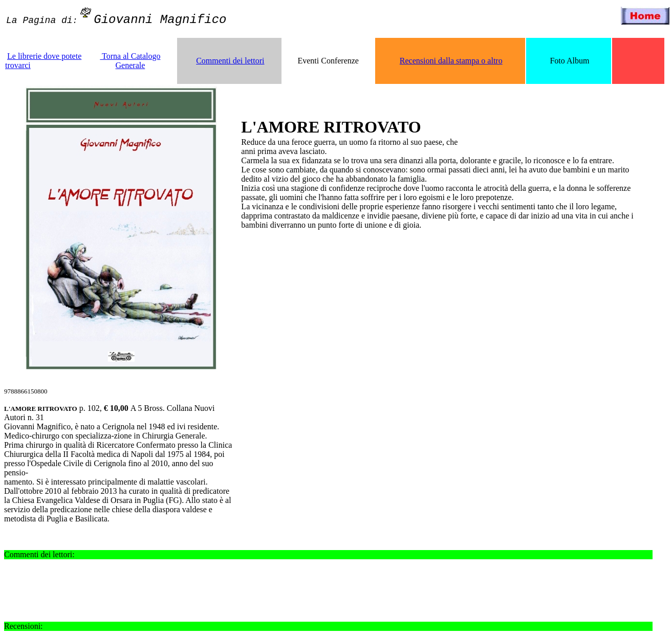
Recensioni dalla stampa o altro (451, 61)
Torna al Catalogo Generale (130, 61)
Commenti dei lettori (230, 61)
